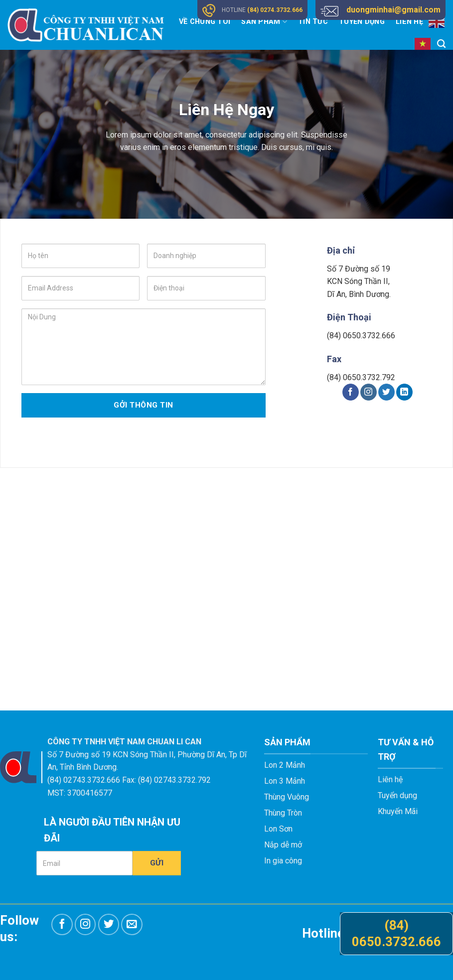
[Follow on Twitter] (386, 392)
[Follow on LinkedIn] (404, 392)
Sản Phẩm (264, 22)
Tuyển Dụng (362, 22)
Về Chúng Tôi (205, 22)
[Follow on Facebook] (351, 392)
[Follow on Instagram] (369, 392)
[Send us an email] (132, 924)
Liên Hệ (409, 22)
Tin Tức (313, 22)
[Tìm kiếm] (441, 44)
